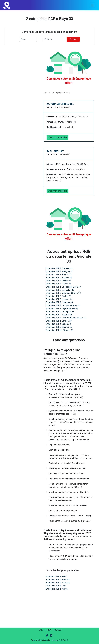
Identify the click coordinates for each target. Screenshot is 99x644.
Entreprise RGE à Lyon (56, 586)
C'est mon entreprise (57, 137)
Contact (58, 630)
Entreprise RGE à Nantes (57, 589)
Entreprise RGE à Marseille (58, 580)
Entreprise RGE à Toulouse (58, 583)
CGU (41, 630)
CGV (49, 630)
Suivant (73, 39)
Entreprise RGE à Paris (56, 577)
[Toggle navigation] (92, 5)
